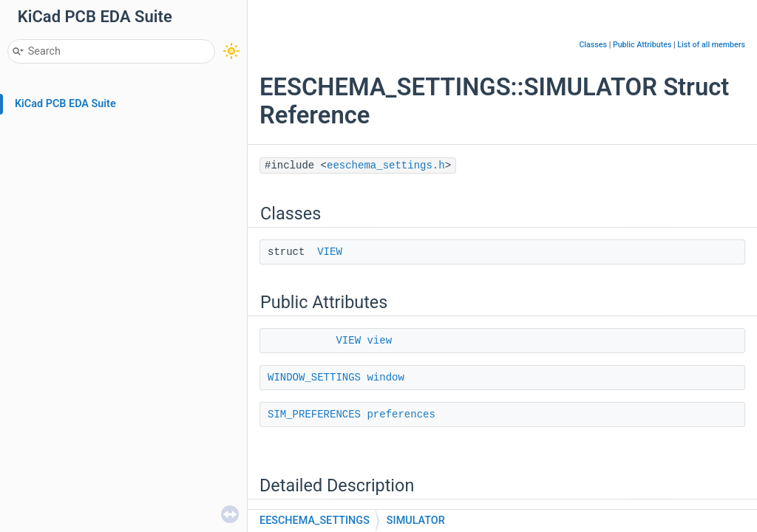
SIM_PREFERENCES (314, 415)
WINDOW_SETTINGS (314, 378)
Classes (593, 45)
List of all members (711, 45)
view (379, 341)
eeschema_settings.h (386, 166)
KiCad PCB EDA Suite (65, 104)
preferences (401, 415)
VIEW (330, 252)
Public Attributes (642, 45)
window (385, 378)
